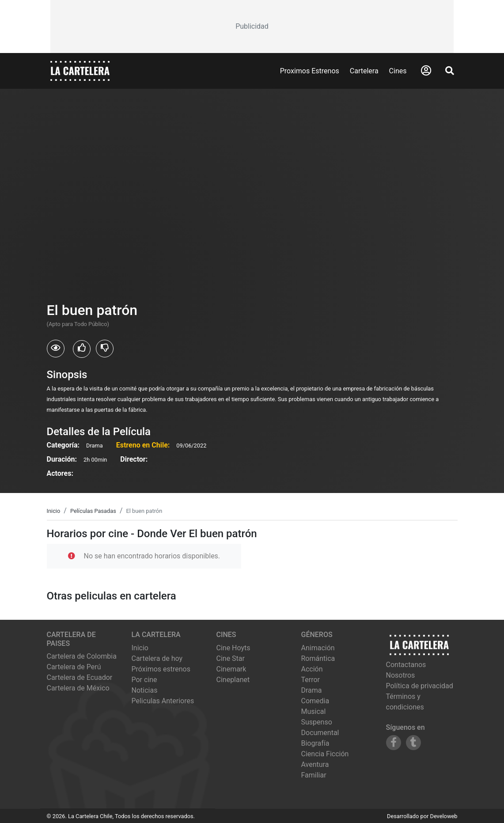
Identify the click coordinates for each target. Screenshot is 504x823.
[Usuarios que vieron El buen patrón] (56, 349)
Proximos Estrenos (310, 71)
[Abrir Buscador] (450, 71)
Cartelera (364, 71)
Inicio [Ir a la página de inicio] (140, 648)
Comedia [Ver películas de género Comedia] (315, 701)
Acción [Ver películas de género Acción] (312, 669)
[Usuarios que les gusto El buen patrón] (82, 349)
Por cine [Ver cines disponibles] (144, 680)
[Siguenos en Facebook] (394, 743)
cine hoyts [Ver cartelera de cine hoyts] (233, 648)
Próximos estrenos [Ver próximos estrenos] (161, 669)
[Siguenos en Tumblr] (413, 743)
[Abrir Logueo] (426, 71)
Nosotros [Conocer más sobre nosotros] (401, 675)
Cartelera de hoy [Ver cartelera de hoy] (157, 658)
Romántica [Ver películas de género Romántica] (318, 658)
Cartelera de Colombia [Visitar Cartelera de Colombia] (82, 656)
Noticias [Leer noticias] (145, 690)
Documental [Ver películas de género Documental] (320, 733)
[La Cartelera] (80, 70)
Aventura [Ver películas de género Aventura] (315, 764)
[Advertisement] (252, 27)
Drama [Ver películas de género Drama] (312, 690)
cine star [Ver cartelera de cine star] (231, 658)
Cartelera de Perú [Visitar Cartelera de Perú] (74, 667)
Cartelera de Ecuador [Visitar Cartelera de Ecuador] (80, 677)
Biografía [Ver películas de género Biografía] (315, 743)
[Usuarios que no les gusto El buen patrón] (105, 349)
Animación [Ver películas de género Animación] (318, 648)
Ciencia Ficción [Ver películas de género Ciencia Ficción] (325, 754)
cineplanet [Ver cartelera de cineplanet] (233, 680)
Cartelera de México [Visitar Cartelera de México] (78, 688)
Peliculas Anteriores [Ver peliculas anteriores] (163, 701)
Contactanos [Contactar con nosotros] (406, 665)
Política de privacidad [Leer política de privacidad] (420, 686)
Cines (398, 71)
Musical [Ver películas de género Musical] (314, 711)
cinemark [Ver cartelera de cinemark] (231, 669)
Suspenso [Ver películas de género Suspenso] (317, 722)
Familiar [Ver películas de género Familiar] (314, 775)
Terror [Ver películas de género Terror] (311, 680)
